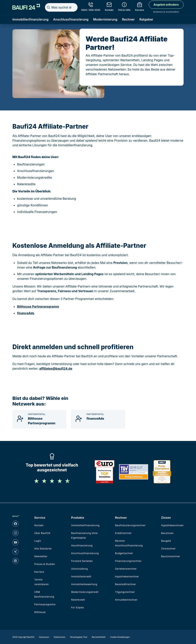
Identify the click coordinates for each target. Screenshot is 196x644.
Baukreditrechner (126, 584)
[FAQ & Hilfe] (124, 7)
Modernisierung (105, 19)
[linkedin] (16, 561)
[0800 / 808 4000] (91, 7)
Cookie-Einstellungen (120, 637)
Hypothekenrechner (127, 576)
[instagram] (16, 533)
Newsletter (41, 556)
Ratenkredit (78, 600)
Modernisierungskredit (85, 592)
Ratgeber (146, 19)
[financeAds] (98, 419)
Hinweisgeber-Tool (79, 637)
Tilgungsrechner (125, 592)
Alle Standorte (43, 549)
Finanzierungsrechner (128, 561)
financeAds (26, 313)
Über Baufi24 (42, 533)
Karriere (39, 572)
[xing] (16, 552)
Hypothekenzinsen (172, 525)
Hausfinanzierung (82, 545)
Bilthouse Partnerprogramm (38, 307)
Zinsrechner (168, 549)
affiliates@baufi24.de (56, 368)
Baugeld (166, 541)
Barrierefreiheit (99, 637)
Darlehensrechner (126, 569)
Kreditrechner (123, 533)
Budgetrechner (124, 553)
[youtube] (16, 542)
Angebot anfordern (166, 5)
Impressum (44, 637)
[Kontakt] (109, 7)
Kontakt (39, 525)
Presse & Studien (45, 564)
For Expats (78, 607)
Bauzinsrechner (171, 556)
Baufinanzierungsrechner (130, 525)
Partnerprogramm (45, 604)
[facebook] (16, 524)
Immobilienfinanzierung (30, 19)
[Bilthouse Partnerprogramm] (39, 419)
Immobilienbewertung (84, 584)
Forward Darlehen (82, 561)
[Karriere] (140, 7)
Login (38, 541)
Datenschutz (60, 637)
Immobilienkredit (81, 576)
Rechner (128, 19)
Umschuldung (79, 569)
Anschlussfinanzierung (71, 19)
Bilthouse (40, 612)
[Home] (26, 7)
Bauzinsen (167, 533)
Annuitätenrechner (126, 600)
